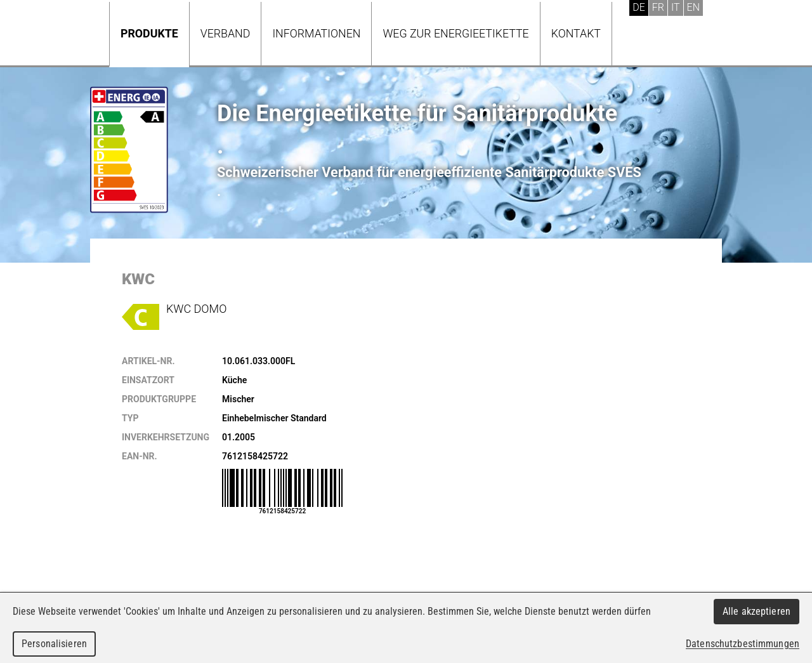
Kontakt (576, 33)
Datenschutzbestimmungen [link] (743, 644)
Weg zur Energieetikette (455, 33)
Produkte (149, 33)
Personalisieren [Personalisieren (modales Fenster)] (54, 644)
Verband (226, 33)
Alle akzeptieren (756, 611)
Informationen (316, 33)
